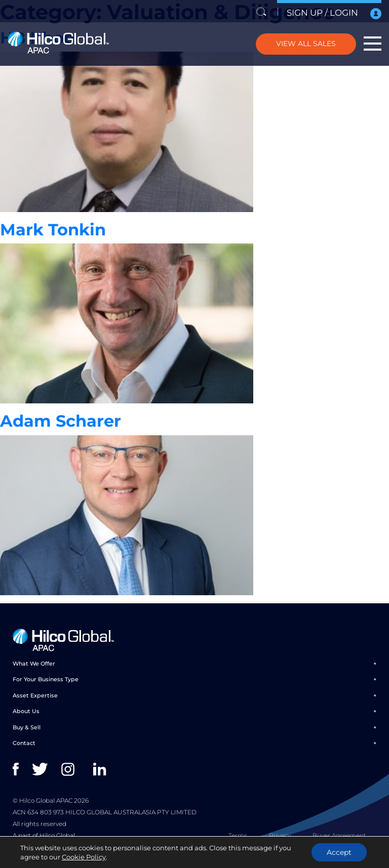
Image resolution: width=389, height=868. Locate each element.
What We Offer (34, 664)
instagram (70, 769)
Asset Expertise (35, 695)
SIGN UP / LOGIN (334, 13)
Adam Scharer (61, 421)
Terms (238, 835)
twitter (41, 769)
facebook (22, 769)
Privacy (280, 835)
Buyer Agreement (339, 835)
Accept (339, 852)
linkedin (102, 769)
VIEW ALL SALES (306, 44)
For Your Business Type (46, 679)
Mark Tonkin (53, 230)
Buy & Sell (27, 727)
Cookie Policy (84, 857)
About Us (26, 711)
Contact (24, 743)
